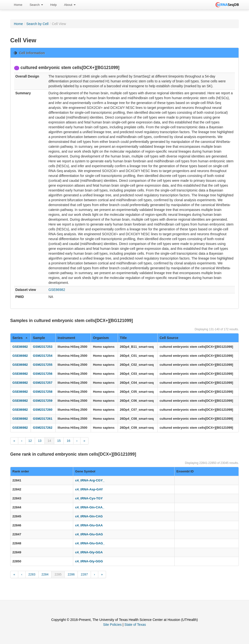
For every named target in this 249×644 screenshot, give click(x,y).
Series (20, 338)
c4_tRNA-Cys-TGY (89, 498)
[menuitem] (18, 5)
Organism (101, 338)
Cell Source (169, 338)
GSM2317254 (43, 356)
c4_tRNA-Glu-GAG (89, 534)
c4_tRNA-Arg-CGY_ (90, 480)
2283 (32, 574)
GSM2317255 (43, 365)
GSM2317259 (43, 401)
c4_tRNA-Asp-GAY (89, 489)
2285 (58, 574)
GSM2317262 (43, 428)
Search (36, 5)
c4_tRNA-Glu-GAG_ (90, 543)
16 (68, 441)
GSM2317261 (43, 419)
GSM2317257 (43, 383)
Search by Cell (37, 24)
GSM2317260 (43, 410)
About (70, 5)
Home (18, 5)
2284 (45, 574)
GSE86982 (57, 290)
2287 (84, 574)
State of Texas (135, 625)
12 (30, 441)
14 (49, 441)
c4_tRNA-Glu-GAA (89, 525)
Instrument (66, 338)
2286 (71, 574)
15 (59, 441)
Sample (39, 338)
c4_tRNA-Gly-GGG (89, 561)
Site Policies (112, 625)
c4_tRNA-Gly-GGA (89, 552)
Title (123, 338)
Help (54, 5)
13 (40, 441)
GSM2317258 (43, 392)
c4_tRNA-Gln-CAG (89, 516)
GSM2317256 (43, 374)
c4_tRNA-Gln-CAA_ (90, 507)
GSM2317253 (43, 347)
